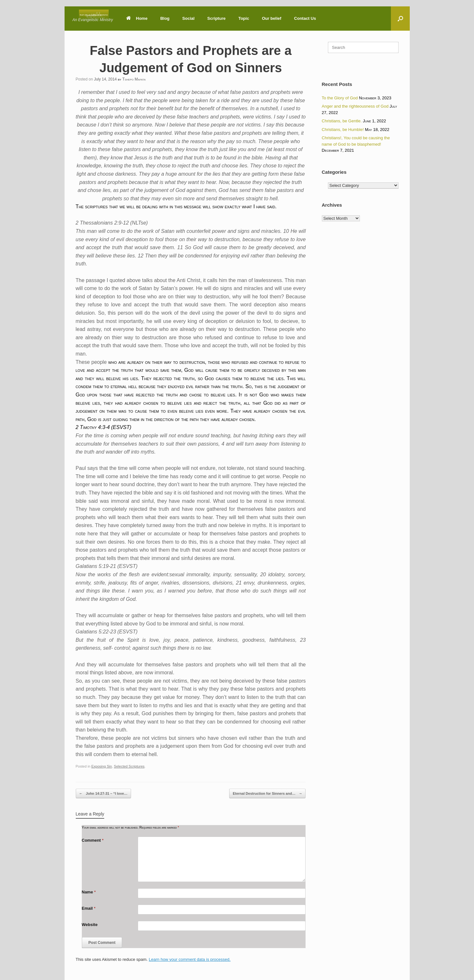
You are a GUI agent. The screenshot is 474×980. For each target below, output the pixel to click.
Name (89, 892)
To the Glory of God (340, 98)
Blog (165, 18)
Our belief (272, 18)
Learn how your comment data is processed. (190, 959)
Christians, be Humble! (343, 130)
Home (137, 18)
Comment (93, 840)
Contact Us (305, 18)
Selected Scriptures (129, 766)
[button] (400, 19)
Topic (244, 18)
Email (89, 908)
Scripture (217, 18)
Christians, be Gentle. (342, 121)
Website (90, 925)
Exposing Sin (102, 766)
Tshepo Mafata (134, 79)
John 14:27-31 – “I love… (103, 794)
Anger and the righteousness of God (355, 106)
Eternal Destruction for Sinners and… (267, 794)
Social (188, 18)
